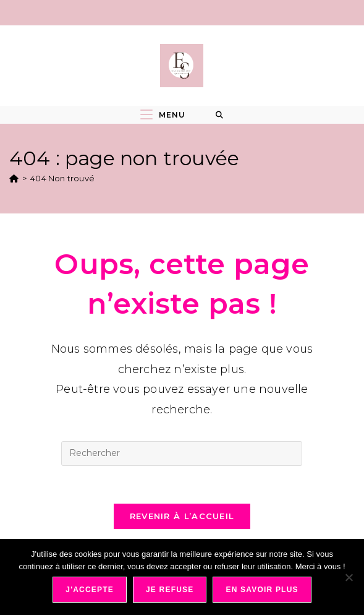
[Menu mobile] (163, 115)
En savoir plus (262, 590)
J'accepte (90, 590)
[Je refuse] (349, 577)
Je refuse (170, 590)
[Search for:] (220, 115)
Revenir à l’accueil (182, 516)
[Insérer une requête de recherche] (182, 454)
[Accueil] (14, 178)
